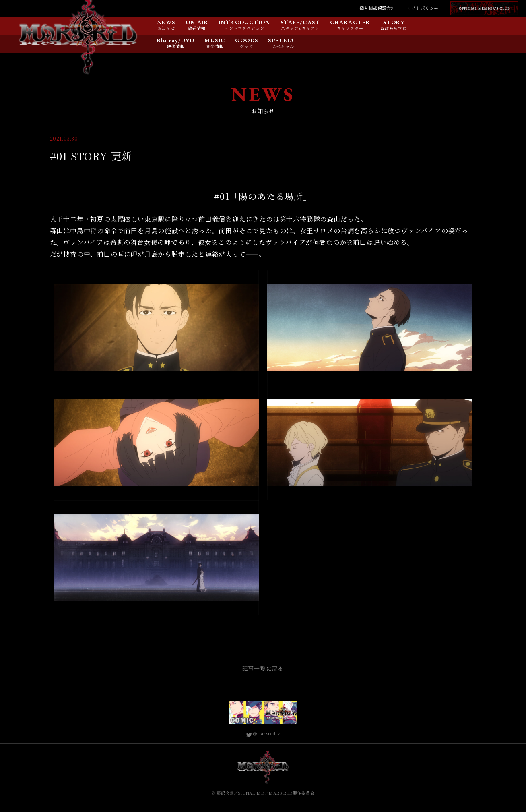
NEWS (166, 23)
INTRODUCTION (244, 23)
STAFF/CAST (300, 23)
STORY (394, 23)
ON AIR (197, 23)
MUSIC (215, 41)
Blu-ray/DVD (176, 41)
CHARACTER (350, 23)
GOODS (246, 41)
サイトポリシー (423, 8)
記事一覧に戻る (263, 668)
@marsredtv (263, 733)
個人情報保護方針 (377, 8)
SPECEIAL (283, 41)
